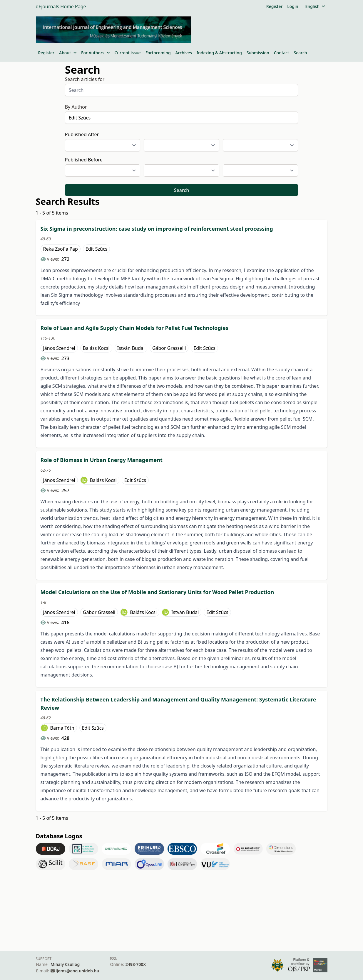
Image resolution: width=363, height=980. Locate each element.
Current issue (127, 53)
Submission (258, 53)
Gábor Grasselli (169, 348)
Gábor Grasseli (99, 612)
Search (301, 53)
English (315, 6)
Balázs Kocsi (96, 348)
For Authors (95, 53)
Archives (184, 53)
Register (274, 6)
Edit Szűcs (96, 249)
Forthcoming (158, 53)
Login (293, 6)
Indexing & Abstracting (219, 53)
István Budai (131, 348)
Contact (282, 53)
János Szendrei (59, 348)
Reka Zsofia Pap (61, 249)
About (68, 53)
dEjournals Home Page (61, 6)
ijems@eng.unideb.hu (77, 971)
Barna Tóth (62, 728)
